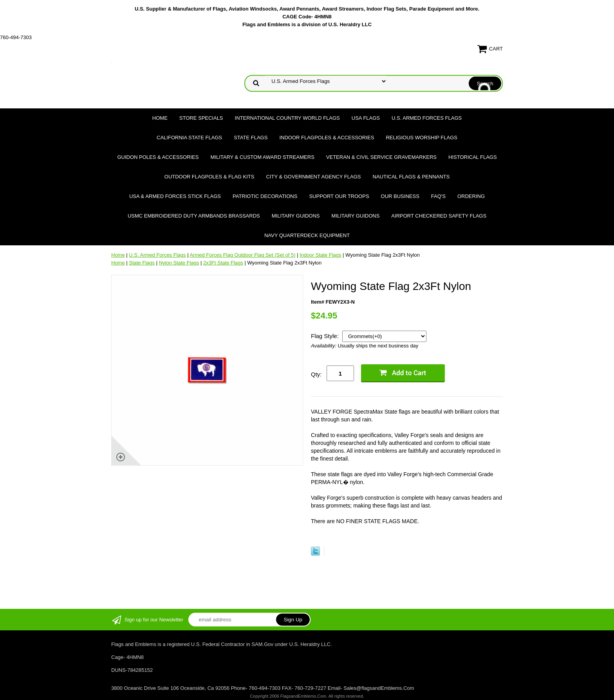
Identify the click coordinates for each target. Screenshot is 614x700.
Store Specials (201, 118)
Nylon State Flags (179, 263)
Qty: (316, 374)
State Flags (251, 138)
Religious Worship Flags (422, 138)
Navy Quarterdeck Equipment (307, 235)
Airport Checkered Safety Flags (439, 216)
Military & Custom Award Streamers (262, 157)
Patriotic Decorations (265, 196)
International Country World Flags (287, 118)
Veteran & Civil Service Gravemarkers (381, 157)
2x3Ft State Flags (223, 263)
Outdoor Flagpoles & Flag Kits (209, 177)
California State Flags (189, 138)
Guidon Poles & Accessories (158, 157)
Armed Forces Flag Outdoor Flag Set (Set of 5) (242, 255)
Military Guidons (296, 216)
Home (160, 118)
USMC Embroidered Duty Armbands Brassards (194, 216)
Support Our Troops (339, 196)
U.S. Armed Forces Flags (427, 118)
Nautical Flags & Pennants (411, 177)
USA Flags (366, 118)
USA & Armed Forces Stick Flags (175, 196)
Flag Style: (326, 336)
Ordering (471, 196)
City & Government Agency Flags (313, 177)
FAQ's (438, 196)
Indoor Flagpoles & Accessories (327, 138)
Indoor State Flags (320, 255)
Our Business (400, 196)
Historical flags (473, 157)
